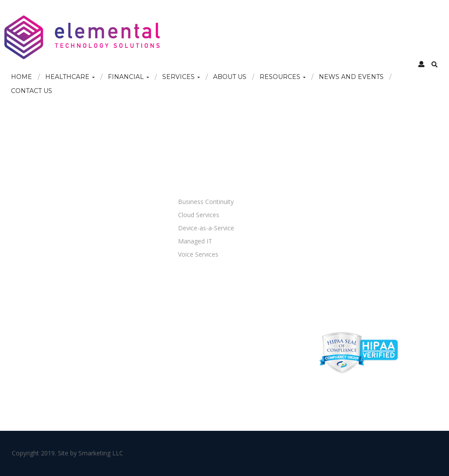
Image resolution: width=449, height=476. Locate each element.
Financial (128, 77)
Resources (283, 77)
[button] (421, 64)
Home (21, 77)
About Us (230, 77)
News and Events (351, 77)
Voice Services (198, 254)
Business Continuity (206, 202)
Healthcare (70, 77)
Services (181, 77)
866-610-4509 (331, 210)
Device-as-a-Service (206, 228)
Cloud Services (199, 215)
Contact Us (32, 91)
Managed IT (195, 241)
